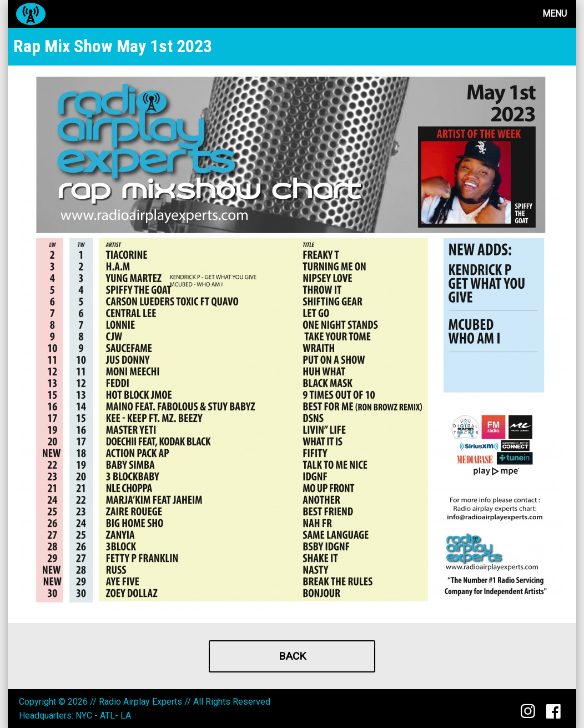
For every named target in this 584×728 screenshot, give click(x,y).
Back (292, 656)
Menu (555, 14)
